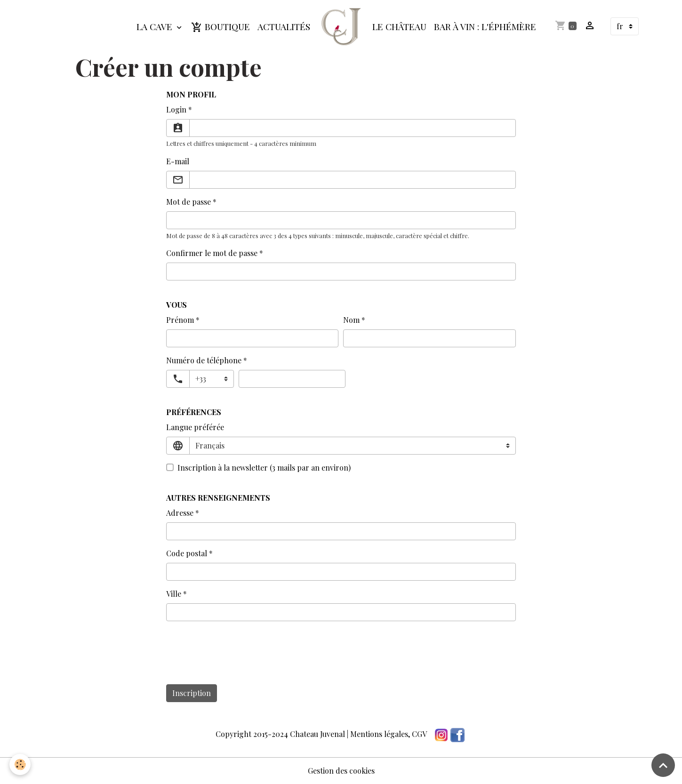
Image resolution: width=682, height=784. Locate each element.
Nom (351, 320)
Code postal (187, 553)
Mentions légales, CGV (389, 734)
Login (176, 109)
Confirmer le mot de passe (212, 253)
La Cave (156, 26)
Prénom (180, 320)
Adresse (180, 513)
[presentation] (238, 658)
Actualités (284, 26)
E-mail (178, 161)
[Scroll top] (663, 765)
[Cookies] (20, 764)
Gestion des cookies (341, 771)
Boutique (221, 27)
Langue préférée (195, 427)
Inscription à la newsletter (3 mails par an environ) (264, 468)
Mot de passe (189, 202)
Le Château (399, 26)
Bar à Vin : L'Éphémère (485, 26)
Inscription (192, 693)
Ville (174, 594)
